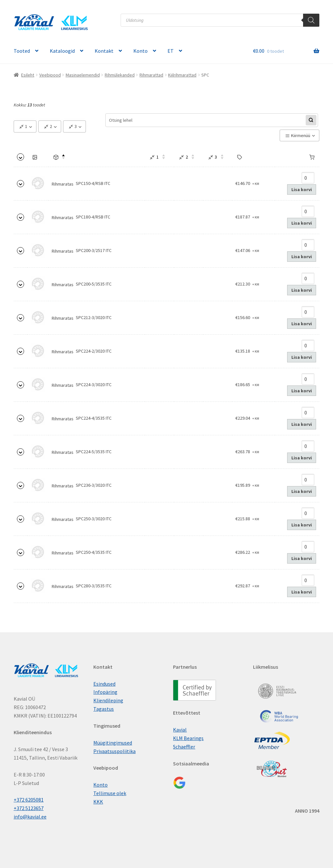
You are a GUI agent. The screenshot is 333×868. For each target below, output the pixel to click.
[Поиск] (311, 20)
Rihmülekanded (120, 75)
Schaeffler (184, 747)
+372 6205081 (29, 800)
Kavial (180, 730)
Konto (140, 51)
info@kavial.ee (30, 817)
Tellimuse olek (110, 793)
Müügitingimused (113, 743)
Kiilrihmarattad (182, 75)
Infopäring (105, 692)
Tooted (22, 51)
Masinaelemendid (83, 75)
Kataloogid (62, 51)
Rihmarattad (151, 75)
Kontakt (104, 51)
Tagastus (104, 709)
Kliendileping (108, 700)
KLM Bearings (188, 738)
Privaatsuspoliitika (114, 751)
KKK (98, 802)
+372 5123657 (29, 808)
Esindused (104, 684)
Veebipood (50, 75)
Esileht (28, 75)
